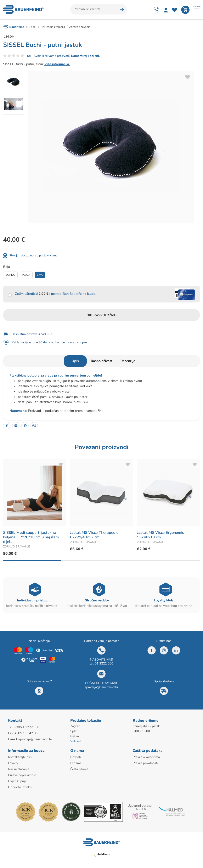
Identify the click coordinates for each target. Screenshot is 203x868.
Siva (40, 275)
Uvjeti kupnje (17, 781)
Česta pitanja (79, 769)
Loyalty (13, 763)
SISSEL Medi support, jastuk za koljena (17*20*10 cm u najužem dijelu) (31, 537)
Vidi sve (76, 741)
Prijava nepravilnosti (22, 775)
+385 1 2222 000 (27, 727)
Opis (75, 361)
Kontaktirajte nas (20, 757)
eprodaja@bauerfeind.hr (101, 687)
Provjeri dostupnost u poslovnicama (34, 255)
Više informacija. (57, 64)
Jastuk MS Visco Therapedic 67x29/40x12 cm (94, 535)
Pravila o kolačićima (146, 757)
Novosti (75, 757)
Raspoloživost (102, 361)
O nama (76, 763)
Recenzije (128, 361)
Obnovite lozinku (20, 787)
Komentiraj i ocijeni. (85, 56)
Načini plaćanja (19, 769)
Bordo (10, 275)
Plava (26, 275)
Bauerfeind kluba (82, 294)
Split (73, 731)
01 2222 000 (104, 663)
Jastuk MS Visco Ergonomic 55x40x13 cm (160, 535)
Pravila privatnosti (145, 763)
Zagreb (75, 726)
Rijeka (75, 736)
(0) (29, 56)
